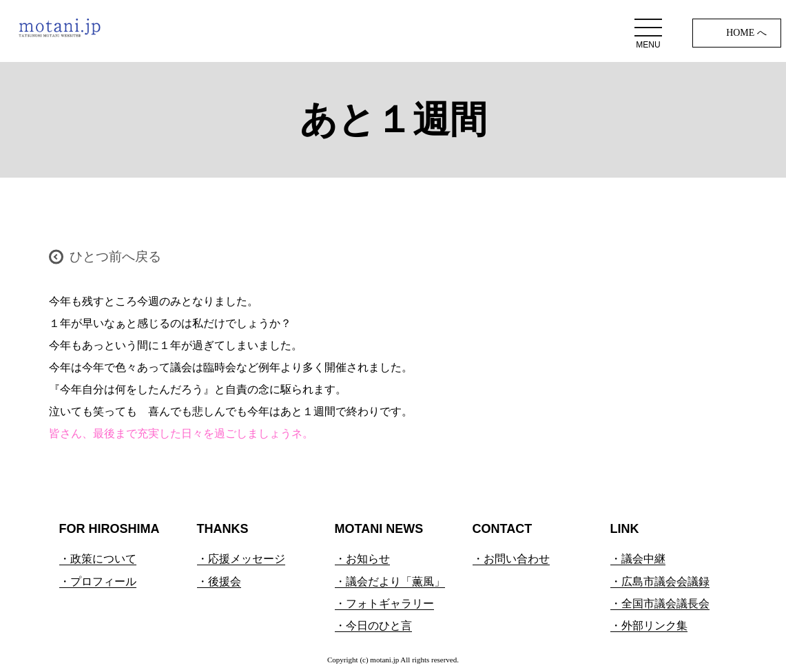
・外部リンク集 (649, 626)
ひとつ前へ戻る (115, 256)
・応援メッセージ (241, 559)
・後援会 (219, 581)
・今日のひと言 (373, 626)
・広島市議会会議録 (660, 581)
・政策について (98, 559)
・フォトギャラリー (384, 603)
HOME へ (746, 33)
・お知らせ (362, 559)
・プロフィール (98, 581)
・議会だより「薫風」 (390, 581)
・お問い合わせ (511, 559)
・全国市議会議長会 (660, 603)
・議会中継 (638, 559)
